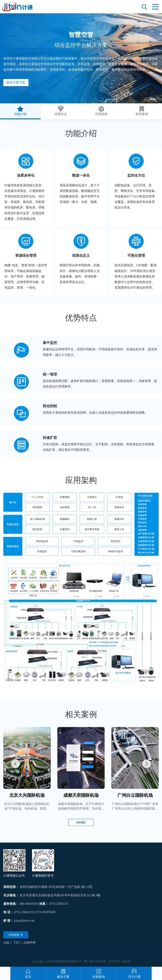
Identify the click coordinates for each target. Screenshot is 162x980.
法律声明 (30, 943)
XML (7, 943)
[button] (15, 764)
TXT (17, 943)
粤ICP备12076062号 (95, 961)
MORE (81, 823)
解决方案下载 (16, 82)
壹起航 (126, 961)
